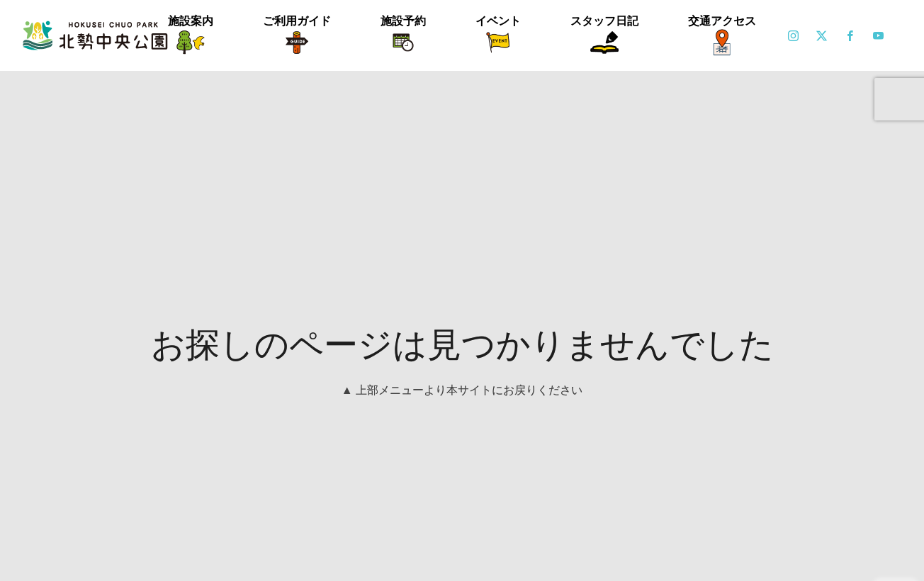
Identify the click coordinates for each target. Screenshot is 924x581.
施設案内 (191, 21)
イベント (498, 21)
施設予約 (403, 21)
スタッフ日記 (604, 21)
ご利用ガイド (297, 21)
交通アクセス (722, 21)
